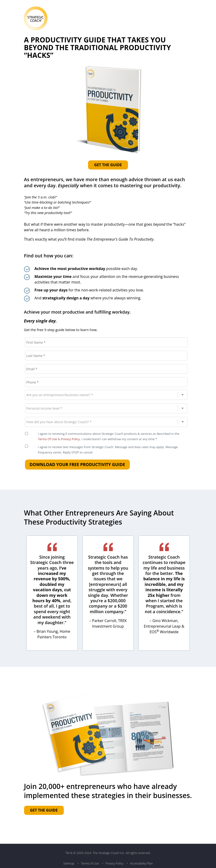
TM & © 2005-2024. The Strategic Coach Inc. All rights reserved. (108, 853)
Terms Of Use (47, 439)
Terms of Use (90, 863)
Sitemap (69, 863)
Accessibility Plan (141, 863)
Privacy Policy (70, 439)
